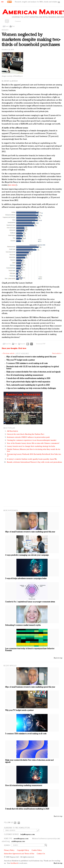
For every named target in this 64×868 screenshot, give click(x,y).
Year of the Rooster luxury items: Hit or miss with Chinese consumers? (33, 443)
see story (12, 185)
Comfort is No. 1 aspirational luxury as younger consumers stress (30, 602)
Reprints (23, 344)
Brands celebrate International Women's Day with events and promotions (34, 462)
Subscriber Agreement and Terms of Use (19, 854)
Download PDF (41, 344)
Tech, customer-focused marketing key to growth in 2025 (28, 385)
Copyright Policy (23, 850)
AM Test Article (13, 431)
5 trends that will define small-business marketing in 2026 (28, 378)
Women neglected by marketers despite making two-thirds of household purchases (31, 40)
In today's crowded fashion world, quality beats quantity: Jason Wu (32, 459)
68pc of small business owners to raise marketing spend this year (31, 357)
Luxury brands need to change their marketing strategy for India (31, 446)
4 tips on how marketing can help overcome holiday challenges (31, 388)
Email (7, 26)
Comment (18, 21)
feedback (14, 863)
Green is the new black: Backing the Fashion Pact (26, 434)
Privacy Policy (9, 850)
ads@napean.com (18, 842)
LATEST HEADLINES (22, 353)
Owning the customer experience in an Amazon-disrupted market (32, 440)
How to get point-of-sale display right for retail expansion (28, 382)
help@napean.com (28, 835)
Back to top (58, 658)
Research (5, 30)
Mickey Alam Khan (11, 81)
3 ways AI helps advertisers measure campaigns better (26, 579)
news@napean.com (21, 839)
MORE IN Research (11, 510)
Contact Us (41, 854)
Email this (8, 344)
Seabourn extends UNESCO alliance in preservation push (28, 437)
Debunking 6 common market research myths (23, 625)
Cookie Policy (37, 850)
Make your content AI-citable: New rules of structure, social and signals (33, 372)
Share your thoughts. (14, 348)
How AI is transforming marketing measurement (25, 375)
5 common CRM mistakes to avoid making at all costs (27, 363)
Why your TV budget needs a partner (21, 360)
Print (13, 26)
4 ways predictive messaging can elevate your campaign (27, 555)
